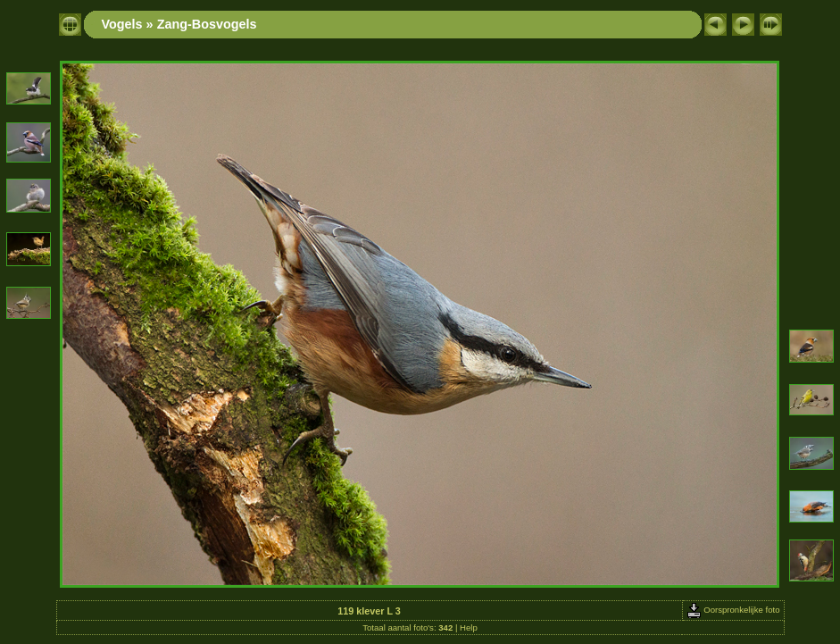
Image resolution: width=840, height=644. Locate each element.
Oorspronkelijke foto (733, 610)
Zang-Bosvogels (207, 24)
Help (469, 627)
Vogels (122, 24)
